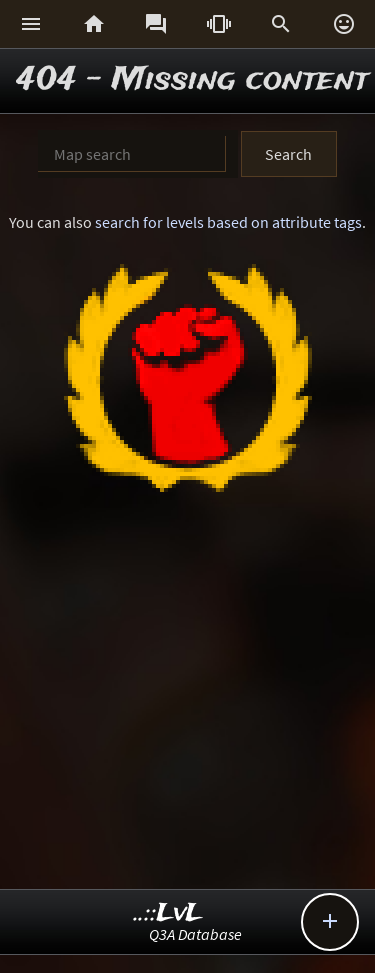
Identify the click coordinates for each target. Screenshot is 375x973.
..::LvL (168, 913)
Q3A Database (195, 934)
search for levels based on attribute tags (228, 222)
